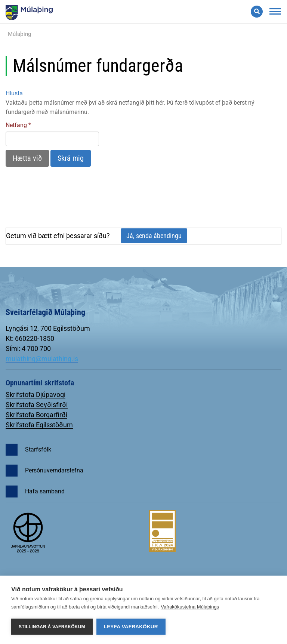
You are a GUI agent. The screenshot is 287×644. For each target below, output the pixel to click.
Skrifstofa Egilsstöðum (39, 425)
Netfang (16, 125)
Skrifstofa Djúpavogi (36, 395)
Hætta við (27, 158)
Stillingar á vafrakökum (52, 627)
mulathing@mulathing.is (42, 359)
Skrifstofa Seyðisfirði (37, 405)
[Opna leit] (257, 12)
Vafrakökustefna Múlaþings (190, 607)
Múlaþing (19, 34)
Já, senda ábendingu (154, 236)
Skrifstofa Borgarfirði (36, 415)
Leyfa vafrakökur (131, 627)
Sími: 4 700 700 (28, 349)
